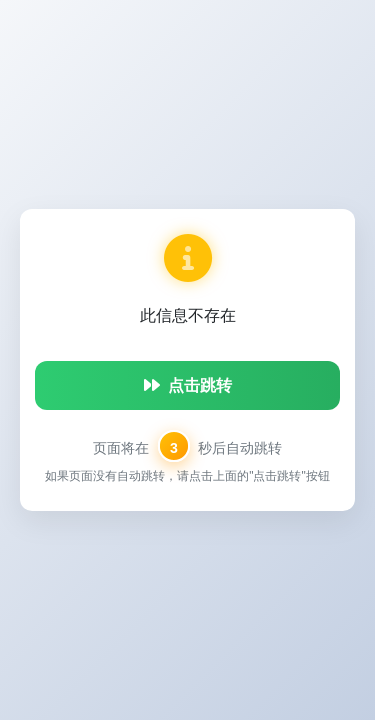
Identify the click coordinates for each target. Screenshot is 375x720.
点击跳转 (188, 385)
